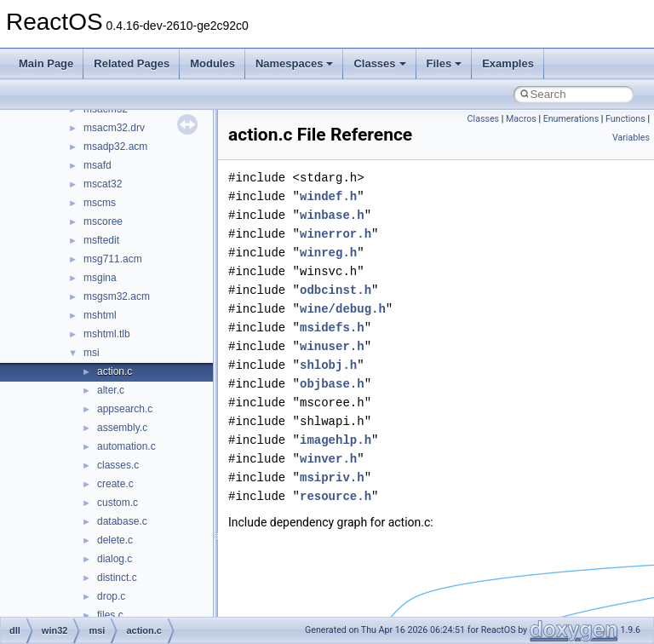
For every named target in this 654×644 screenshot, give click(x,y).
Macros (521, 119)
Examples (508, 63)
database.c (122, 521)
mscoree (103, 221)
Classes (379, 63)
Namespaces (295, 63)
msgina (100, 278)
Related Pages (132, 63)
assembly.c (122, 428)
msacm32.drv (114, 128)
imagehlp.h (336, 440)
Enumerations (571, 119)
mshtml (100, 315)
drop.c (111, 596)
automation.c (126, 446)
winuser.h (332, 346)
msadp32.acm (115, 147)
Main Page (46, 63)
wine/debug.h (343, 309)
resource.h (336, 496)
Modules (212, 63)
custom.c (118, 503)
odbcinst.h (336, 290)
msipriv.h (332, 477)
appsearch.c (125, 409)
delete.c (115, 540)
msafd (98, 165)
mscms (100, 203)
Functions (625, 119)
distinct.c (117, 578)
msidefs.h (332, 328)
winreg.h (328, 253)
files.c (110, 615)
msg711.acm (113, 259)
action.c (115, 371)
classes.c (118, 465)
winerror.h (336, 234)
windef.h (328, 196)
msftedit (101, 240)
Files (445, 63)
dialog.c (115, 559)
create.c (115, 484)
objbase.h (332, 384)
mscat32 (103, 184)
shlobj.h (328, 365)
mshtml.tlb (107, 334)
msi (92, 353)
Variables (631, 138)
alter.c (111, 390)
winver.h (328, 459)
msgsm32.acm (117, 296)
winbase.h (332, 215)
